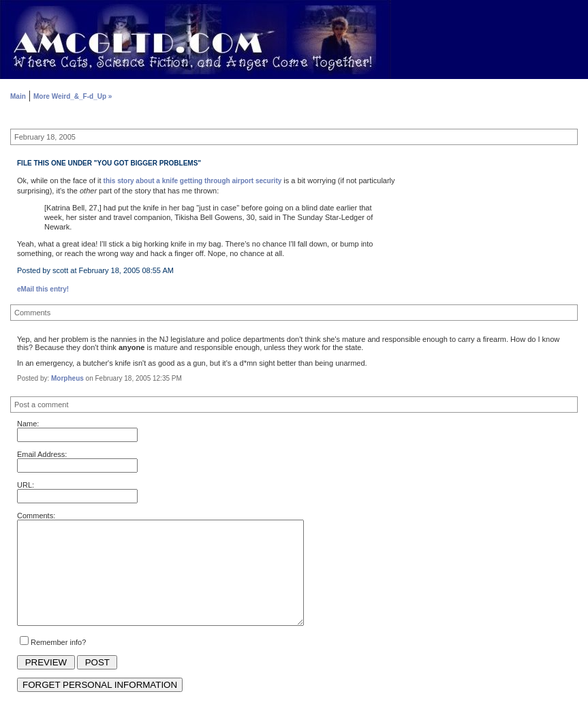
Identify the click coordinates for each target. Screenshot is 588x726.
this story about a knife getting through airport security (193, 181)
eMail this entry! (43, 289)
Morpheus (67, 378)
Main (18, 96)
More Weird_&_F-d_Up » (73, 96)
